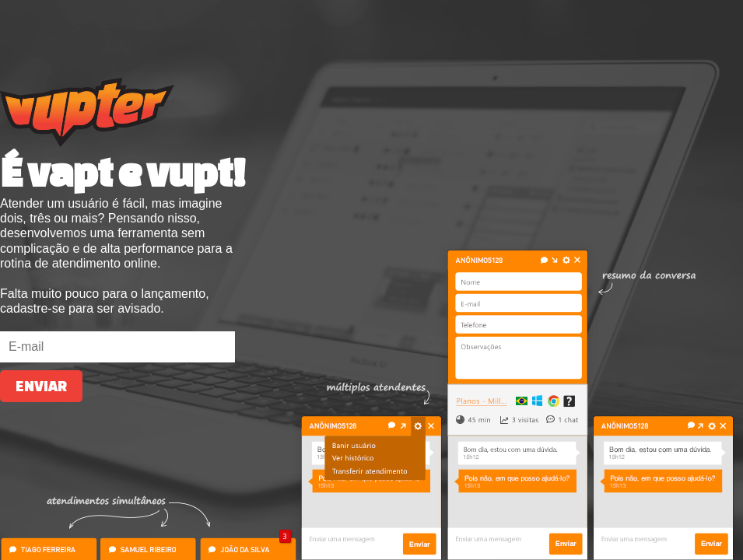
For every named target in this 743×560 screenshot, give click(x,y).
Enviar (41, 386)
